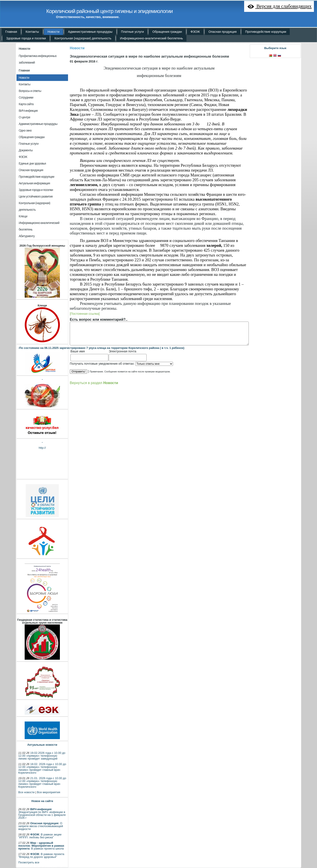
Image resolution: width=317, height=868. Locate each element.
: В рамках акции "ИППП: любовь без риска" (40, 836)
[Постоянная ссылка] (85, 314)
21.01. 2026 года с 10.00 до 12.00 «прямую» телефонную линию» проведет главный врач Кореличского (42, 782)
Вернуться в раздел (94, 383)
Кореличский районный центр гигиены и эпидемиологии (109, 11)
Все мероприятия (49, 792)
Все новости (26, 792)
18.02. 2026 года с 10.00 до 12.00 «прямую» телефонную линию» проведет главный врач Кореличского (42, 768)
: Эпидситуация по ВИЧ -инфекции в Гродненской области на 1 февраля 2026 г (42, 813)
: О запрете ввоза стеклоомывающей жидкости (41, 826)
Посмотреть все (29, 862)
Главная (24, 70)
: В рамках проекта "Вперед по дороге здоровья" (41, 855)
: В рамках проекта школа (41, 846)
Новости (24, 49)
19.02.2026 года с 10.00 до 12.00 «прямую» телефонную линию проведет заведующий (42, 756)
